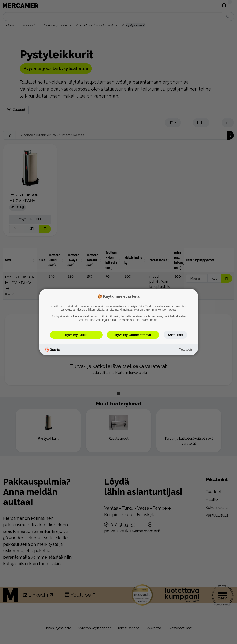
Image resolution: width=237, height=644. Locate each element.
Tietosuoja (186, 349)
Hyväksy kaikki (76, 335)
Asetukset (175, 335)
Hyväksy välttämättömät (133, 335)
